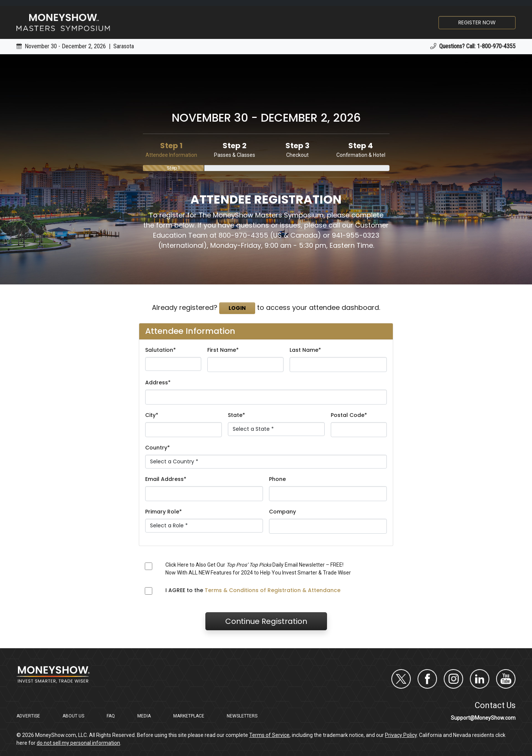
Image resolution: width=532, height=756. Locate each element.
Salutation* (160, 350)
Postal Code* (349, 415)
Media (144, 716)
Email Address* (166, 479)
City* (152, 415)
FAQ (111, 716)
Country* (158, 448)
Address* (158, 382)
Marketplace (189, 716)
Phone (277, 479)
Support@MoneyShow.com (483, 718)
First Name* (223, 350)
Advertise (28, 716)
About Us (73, 716)
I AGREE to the (253, 590)
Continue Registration (266, 621)
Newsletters (242, 716)
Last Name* (305, 350)
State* (236, 415)
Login (237, 308)
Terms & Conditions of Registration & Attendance (273, 590)
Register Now (477, 22)
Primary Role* (163, 512)
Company (282, 512)
